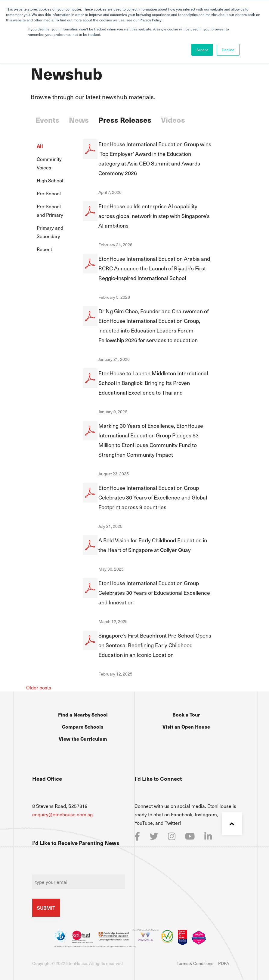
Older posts (39, 687)
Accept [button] (202, 50)
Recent (44, 249)
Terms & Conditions (195, 963)
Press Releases (125, 120)
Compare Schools (83, 726)
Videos (173, 120)
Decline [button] (228, 50)
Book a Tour (186, 714)
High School (50, 180)
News (79, 120)
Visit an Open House (186, 726)
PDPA (224, 963)
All (40, 146)
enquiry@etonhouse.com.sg (62, 814)
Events (47, 120)
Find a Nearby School (83, 714)
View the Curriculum (83, 739)
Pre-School (49, 193)
